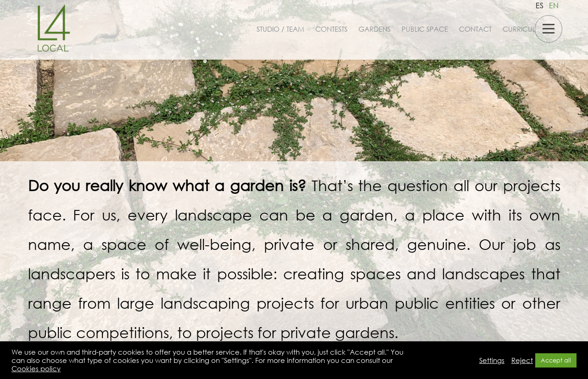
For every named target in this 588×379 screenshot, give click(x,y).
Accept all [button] (556, 360)
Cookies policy (36, 368)
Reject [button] (522, 360)
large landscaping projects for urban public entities (306, 303)
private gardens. (337, 332)
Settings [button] (492, 360)
